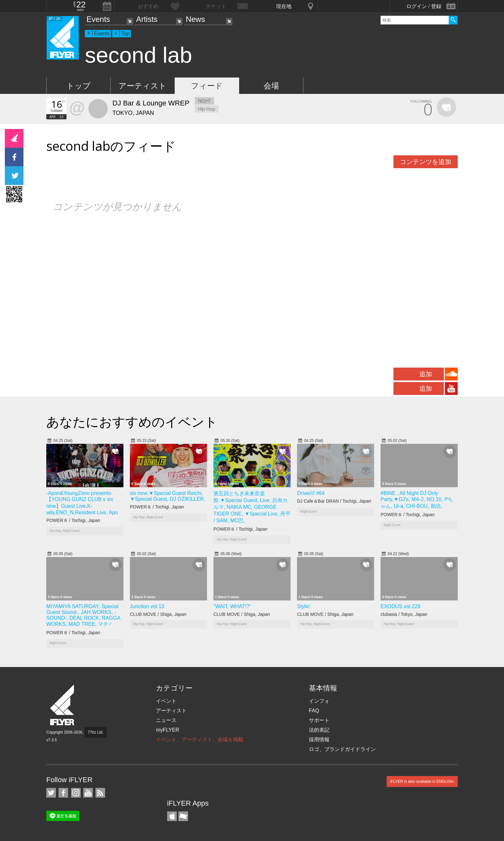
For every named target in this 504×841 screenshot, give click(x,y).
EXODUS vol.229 (401, 606)
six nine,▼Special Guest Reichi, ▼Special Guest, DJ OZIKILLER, (168, 496)
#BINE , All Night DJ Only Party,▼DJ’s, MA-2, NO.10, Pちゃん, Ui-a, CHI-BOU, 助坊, (417, 500)
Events (98, 19)
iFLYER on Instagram (76, 793)
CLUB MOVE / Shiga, (158, 614)
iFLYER (63, 705)
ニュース (166, 720)
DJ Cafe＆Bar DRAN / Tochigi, (334, 501)
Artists (147, 19)
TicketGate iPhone (183, 816)
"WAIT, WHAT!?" (232, 606)
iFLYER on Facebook (63, 793)
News (195, 19)
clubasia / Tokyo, (404, 614)
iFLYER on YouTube (88, 793)
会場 (271, 86)
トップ (79, 86)
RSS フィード (100, 793)
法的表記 (319, 730)
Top (125, 34)
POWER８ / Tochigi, (73, 520)
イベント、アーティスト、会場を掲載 (200, 740)
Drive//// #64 (311, 493)
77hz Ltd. (96, 732)
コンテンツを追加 (426, 162)
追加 (426, 374)
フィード (207, 86)
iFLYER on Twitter (51, 793)
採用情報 (319, 740)
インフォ (319, 701)
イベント (166, 701)
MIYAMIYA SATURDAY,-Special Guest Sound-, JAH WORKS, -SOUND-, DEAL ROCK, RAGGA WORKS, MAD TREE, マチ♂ (83, 615)
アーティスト (143, 86)
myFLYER (167, 730)
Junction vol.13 (147, 606)
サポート (319, 720)
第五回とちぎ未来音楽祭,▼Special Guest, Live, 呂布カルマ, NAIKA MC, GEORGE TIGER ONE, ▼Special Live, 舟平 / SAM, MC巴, (252, 507)
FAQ (314, 711)
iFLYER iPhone (172, 816)
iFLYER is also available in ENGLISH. (422, 782)
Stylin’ (304, 606)
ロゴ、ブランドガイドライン (342, 749)
